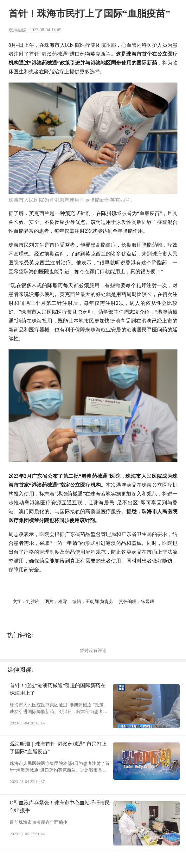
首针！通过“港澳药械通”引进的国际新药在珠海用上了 (58, 689)
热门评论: (20, 635)
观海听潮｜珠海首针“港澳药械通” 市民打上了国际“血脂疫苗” (58, 748)
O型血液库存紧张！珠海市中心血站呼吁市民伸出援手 (60, 806)
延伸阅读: (20, 670)
